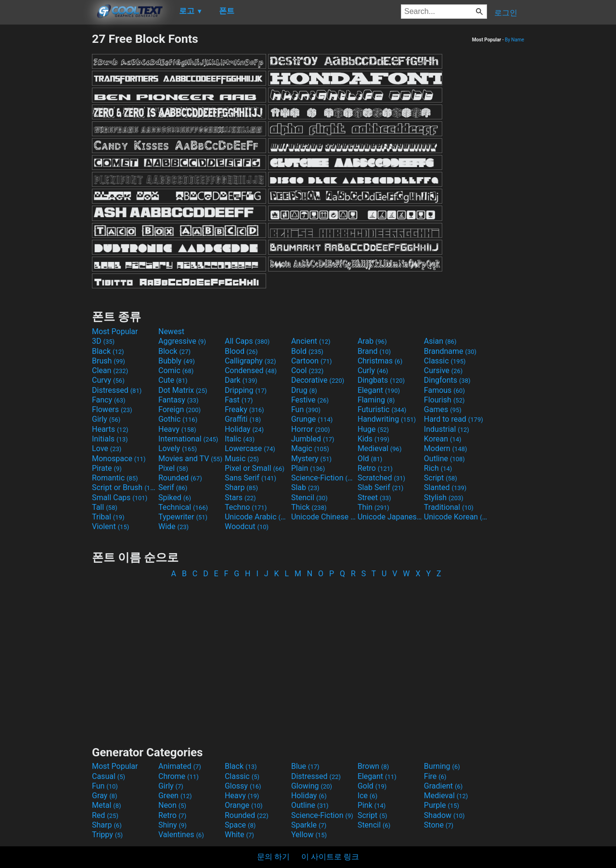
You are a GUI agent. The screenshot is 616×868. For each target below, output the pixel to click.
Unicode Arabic (257, 517)
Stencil (309, 498)
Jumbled (313, 439)
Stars (240, 498)
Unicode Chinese (323, 517)
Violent (110, 526)
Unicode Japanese (390, 517)
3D (103, 341)
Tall (105, 507)
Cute (173, 380)
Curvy (108, 380)
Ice (367, 796)
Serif (173, 487)
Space (240, 825)
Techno (246, 507)
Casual (109, 776)
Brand (374, 351)
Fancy (109, 400)
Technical (183, 507)
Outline (444, 459)
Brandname (450, 351)
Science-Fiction (323, 478)
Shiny (173, 825)
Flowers (112, 409)
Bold (307, 351)
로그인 (506, 13)
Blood (241, 351)
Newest (171, 331)
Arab (372, 341)
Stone (439, 825)
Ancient (311, 341)
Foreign (180, 409)
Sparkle (309, 825)
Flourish (444, 400)
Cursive (443, 370)
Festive (310, 400)
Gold (372, 786)
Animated (180, 766)
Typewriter (183, 517)
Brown (373, 766)
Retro (375, 468)
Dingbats (381, 380)
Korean (443, 439)
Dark (241, 380)
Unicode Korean (456, 517)
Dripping (246, 390)
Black (108, 351)
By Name (514, 40)
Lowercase (250, 448)
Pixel (173, 468)
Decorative (318, 380)
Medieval (380, 448)
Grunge (312, 419)
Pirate (107, 468)
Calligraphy (250, 361)
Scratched (381, 478)
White (239, 835)
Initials (110, 439)
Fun (306, 409)
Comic (176, 370)
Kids (373, 439)
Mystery (311, 459)
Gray (104, 796)
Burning (442, 766)
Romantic (115, 478)
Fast (239, 400)
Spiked (175, 498)
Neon (172, 805)
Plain (308, 468)
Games (443, 409)
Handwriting (387, 419)
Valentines (181, 835)
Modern (446, 448)
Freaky (244, 409)
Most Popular (115, 331)
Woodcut (247, 526)
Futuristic (382, 409)
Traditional (449, 507)
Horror (311, 429)
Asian (440, 341)
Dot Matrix (183, 390)
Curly (373, 370)
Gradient (443, 786)
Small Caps (120, 498)
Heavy (177, 429)
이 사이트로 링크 (330, 857)
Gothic (178, 419)
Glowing (312, 786)
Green (175, 796)
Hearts (110, 429)
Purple (442, 805)
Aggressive (182, 341)
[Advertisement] (46, 176)
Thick (309, 507)
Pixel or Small (255, 468)
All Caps (247, 341)
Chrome (179, 776)
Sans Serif (250, 478)
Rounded (180, 478)
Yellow (309, 835)
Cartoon (312, 361)
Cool (307, 370)
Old (370, 459)
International (188, 439)
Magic (310, 448)
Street (374, 498)
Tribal (108, 517)
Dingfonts (447, 380)
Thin (373, 507)
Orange (244, 805)
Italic (240, 439)
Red (105, 815)
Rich (438, 468)
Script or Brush (124, 487)
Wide (173, 526)
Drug (304, 390)
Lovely (178, 448)
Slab (305, 487)
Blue (305, 766)
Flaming (376, 400)
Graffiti (243, 419)
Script (441, 478)
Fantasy (178, 400)
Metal (107, 805)
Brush (109, 361)
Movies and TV (190, 459)
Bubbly (177, 361)
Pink (372, 805)
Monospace (119, 459)
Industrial (447, 429)
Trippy (107, 835)
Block (174, 351)
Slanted (445, 487)
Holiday (244, 429)
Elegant (379, 390)
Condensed (251, 370)
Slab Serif (380, 487)
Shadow (444, 815)
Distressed (117, 390)
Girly (106, 419)
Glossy (243, 786)
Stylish (444, 498)
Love (107, 448)
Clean (110, 370)
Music (242, 459)
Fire (435, 776)
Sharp (241, 487)
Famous (444, 390)
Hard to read (454, 419)
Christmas (380, 361)
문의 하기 (273, 857)
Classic (445, 361)
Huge (373, 429)
